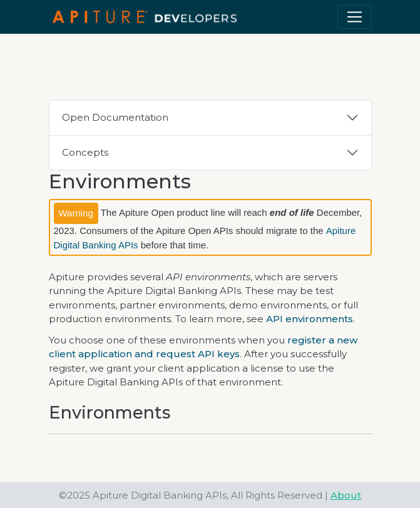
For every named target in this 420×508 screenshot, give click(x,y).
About (346, 495)
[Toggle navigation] (354, 17)
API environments (310, 319)
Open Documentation (115, 117)
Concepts (85, 152)
